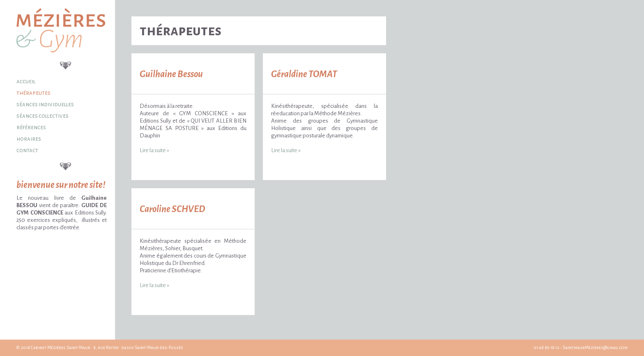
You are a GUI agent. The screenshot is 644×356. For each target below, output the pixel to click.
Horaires (29, 139)
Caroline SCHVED (172, 209)
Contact (27, 150)
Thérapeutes (33, 93)
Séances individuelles (45, 104)
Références (31, 127)
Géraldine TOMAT (304, 74)
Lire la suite (154, 150)
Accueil (26, 81)
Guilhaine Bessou (171, 74)
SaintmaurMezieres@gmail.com (595, 347)
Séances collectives (43, 116)
